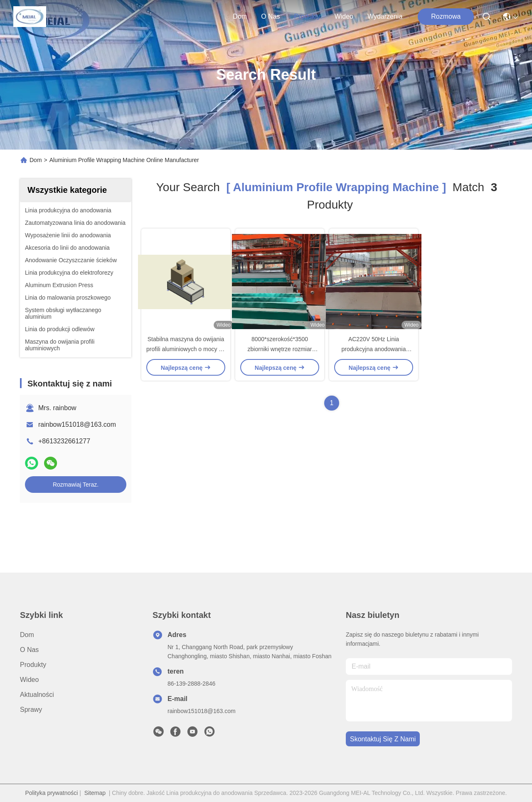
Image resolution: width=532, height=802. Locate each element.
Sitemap (95, 793)
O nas (270, 16)
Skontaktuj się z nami (383, 739)
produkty (307, 16)
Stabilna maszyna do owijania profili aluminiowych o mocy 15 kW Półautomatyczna (186, 349)
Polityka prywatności (51, 793)
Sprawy (31, 710)
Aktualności (37, 695)
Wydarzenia (385, 16)
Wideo (344, 16)
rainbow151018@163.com (77, 424)
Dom (240, 16)
